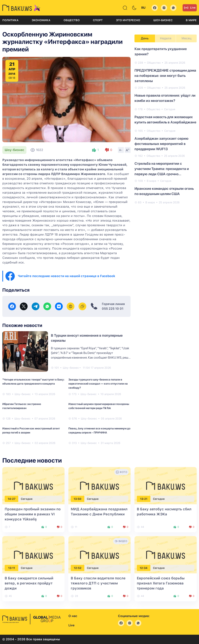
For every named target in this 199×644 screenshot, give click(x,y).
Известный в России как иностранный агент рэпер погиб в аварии (31, 430)
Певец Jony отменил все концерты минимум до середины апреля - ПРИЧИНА (99, 430)
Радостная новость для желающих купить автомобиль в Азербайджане (165, 120)
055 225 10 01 (113, 309)
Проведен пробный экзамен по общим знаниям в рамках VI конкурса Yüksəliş (33, 514)
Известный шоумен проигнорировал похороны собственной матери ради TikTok (99, 406)
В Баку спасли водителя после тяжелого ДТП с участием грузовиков (98, 583)
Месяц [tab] (186, 38)
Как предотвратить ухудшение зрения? (161, 51)
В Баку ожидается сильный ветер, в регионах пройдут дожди (29, 583)
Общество (72, 20)
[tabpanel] (166, 125)
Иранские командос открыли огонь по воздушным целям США (164, 191)
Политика (10, 20)
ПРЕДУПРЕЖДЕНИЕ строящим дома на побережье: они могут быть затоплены (165, 76)
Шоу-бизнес (163, 20)
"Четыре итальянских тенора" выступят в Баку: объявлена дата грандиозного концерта (33, 382)
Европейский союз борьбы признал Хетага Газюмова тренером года (161, 583)
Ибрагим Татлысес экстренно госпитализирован (22, 406)
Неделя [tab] (166, 38)
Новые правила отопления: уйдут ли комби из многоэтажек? (165, 98)
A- (121, 150)
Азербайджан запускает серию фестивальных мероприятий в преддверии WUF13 (161, 144)
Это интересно (128, 20)
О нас (73, 616)
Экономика (41, 20)
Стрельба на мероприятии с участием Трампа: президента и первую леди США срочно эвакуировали (162, 169)
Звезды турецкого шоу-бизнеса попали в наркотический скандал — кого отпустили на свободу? (98, 384)
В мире (191, 20)
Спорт (98, 20)
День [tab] (145, 38)
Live (190, 8)
